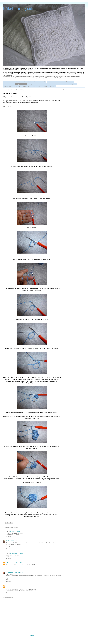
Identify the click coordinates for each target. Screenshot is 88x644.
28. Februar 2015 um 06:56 (14, 586)
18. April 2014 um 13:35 (18, 572)
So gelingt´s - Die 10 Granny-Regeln (18, 82)
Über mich (45, 86)
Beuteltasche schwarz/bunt (53, 82)
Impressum (52, 86)
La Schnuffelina (10, 572)
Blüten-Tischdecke (27, 86)
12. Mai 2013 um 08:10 (15, 531)
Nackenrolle (43, 82)
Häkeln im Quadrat (20, 8)
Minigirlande (45, 84)
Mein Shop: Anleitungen (33, 82)
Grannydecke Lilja (37, 86)
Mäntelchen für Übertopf (9, 84)
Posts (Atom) (34, 640)
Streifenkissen (54, 84)
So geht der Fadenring (21, 84)
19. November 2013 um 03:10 (16, 553)
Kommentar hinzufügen (8, 597)
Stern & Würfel (17, 86)
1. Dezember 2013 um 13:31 (17, 563)
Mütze (71, 82)
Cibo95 (8, 541)
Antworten (8, 537)
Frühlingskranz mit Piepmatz (34, 84)
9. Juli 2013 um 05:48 (14, 541)
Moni (7, 586)
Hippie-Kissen (62, 84)
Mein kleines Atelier (8, 86)
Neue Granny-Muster (72, 84)
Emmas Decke (64, 82)
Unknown (8, 563)
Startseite (6, 82)
